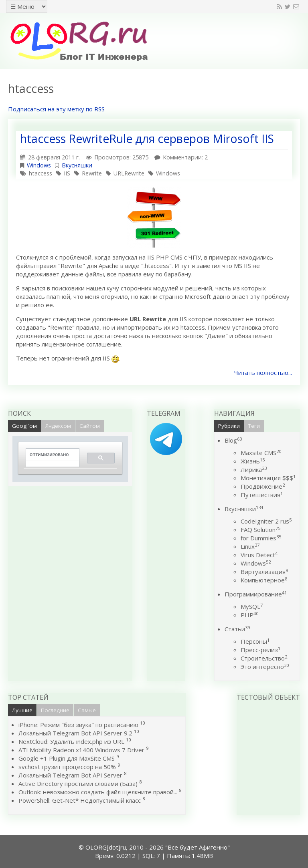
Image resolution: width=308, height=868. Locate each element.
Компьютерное (264, 580)
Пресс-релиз (260, 650)
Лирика (254, 469)
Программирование (256, 594)
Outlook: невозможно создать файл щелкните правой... (98, 792)
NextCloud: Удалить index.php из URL (71, 741)
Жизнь (253, 461)
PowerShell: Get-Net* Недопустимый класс (80, 800)
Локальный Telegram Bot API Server (70, 775)
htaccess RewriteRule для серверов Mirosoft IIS (147, 139)
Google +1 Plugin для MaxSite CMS (67, 758)
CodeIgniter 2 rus (266, 521)
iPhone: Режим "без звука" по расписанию (79, 725)
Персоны (255, 641)
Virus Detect (259, 555)
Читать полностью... (263, 373)
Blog (233, 440)
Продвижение (263, 486)
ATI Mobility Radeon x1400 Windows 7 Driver (81, 750)
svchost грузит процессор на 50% (67, 767)
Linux (250, 546)
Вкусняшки (77, 165)
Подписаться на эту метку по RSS (56, 109)
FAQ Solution (260, 530)
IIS (67, 173)
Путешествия (262, 495)
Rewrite (92, 173)
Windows (39, 165)
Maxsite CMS (261, 453)
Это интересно (265, 667)
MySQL (252, 606)
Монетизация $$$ (268, 478)
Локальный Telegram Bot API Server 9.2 (75, 733)
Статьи (237, 629)
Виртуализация (264, 572)
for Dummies (261, 538)
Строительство (264, 658)
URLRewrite (129, 173)
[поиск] (50, 455)
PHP (249, 615)
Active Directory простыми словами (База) (78, 783)
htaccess (41, 173)
